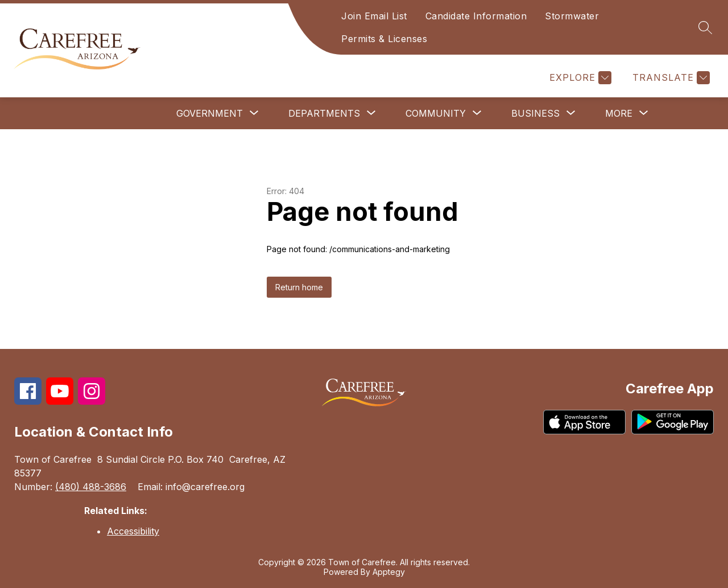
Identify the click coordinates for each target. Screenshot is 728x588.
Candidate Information (476, 16)
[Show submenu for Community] (436, 113)
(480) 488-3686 (91, 487)
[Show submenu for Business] (535, 113)
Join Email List (374, 16)
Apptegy (389, 572)
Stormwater (572, 16)
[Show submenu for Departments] (324, 113)
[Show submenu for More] (619, 113)
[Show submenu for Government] (210, 113)
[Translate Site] (670, 78)
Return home (299, 287)
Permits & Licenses (384, 39)
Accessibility (133, 531)
